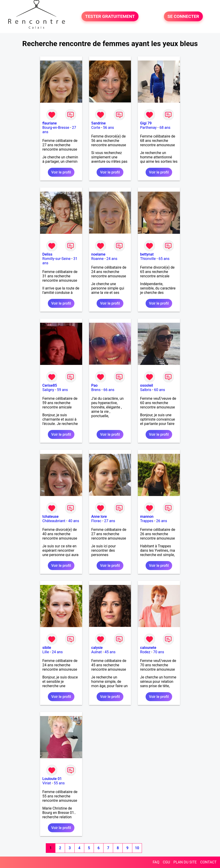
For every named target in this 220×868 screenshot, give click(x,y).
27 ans (110, 521)
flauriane (50, 123)
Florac (96, 521)
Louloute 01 (52, 779)
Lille (46, 652)
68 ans (165, 128)
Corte (96, 128)
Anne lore (99, 517)
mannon (147, 517)
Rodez (145, 652)
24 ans (112, 259)
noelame (98, 254)
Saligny (48, 390)
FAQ (156, 862)
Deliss (47, 254)
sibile (47, 648)
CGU (166, 862)
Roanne (98, 259)
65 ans (164, 259)
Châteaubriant (54, 521)
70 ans (159, 652)
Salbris (146, 390)
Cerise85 (50, 385)
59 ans (62, 390)
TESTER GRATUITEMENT (110, 16)
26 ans (162, 521)
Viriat (47, 783)
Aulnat (97, 652)
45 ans (110, 652)
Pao (95, 385)
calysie (97, 648)
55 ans (59, 783)
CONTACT (208, 862)
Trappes (147, 521)
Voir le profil (61, 172)
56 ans (109, 128)
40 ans (74, 521)
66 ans (109, 390)
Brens (96, 390)
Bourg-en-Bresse (56, 128)
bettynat (147, 254)
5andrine (99, 123)
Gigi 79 (146, 123)
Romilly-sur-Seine (56, 259)
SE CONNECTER (183, 16)
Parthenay (148, 128)
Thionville (148, 259)
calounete (148, 648)
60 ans (160, 390)
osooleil (147, 385)
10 (137, 848)
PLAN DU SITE (185, 862)
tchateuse (50, 517)
